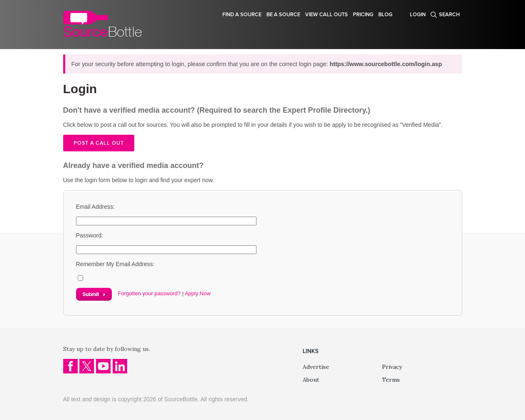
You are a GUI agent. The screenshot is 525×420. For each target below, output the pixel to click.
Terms (391, 380)
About (311, 380)
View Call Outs (327, 15)
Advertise (316, 367)
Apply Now (197, 293)
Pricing (363, 15)
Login (418, 15)
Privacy (392, 367)
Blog (385, 15)
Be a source (283, 15)
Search (449, 15)
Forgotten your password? (149, 293)
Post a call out (99, 143)
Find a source (242, 15)
